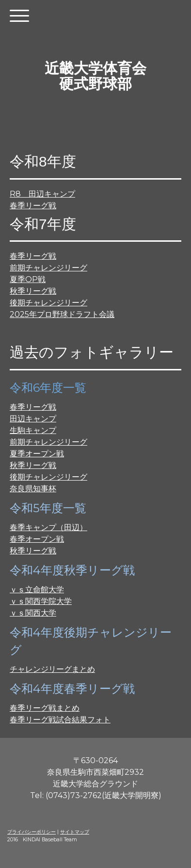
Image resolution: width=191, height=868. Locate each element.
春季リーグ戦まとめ (45, 708)
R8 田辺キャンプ (42, 194)
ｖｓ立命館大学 (37, 590)
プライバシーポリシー (32, 832)
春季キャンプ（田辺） (48, 527)
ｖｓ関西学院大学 (41, 601)
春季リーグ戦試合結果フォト (60, 720)
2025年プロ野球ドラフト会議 (62, 314)
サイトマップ (75, 832)
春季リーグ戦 (33, 206)
